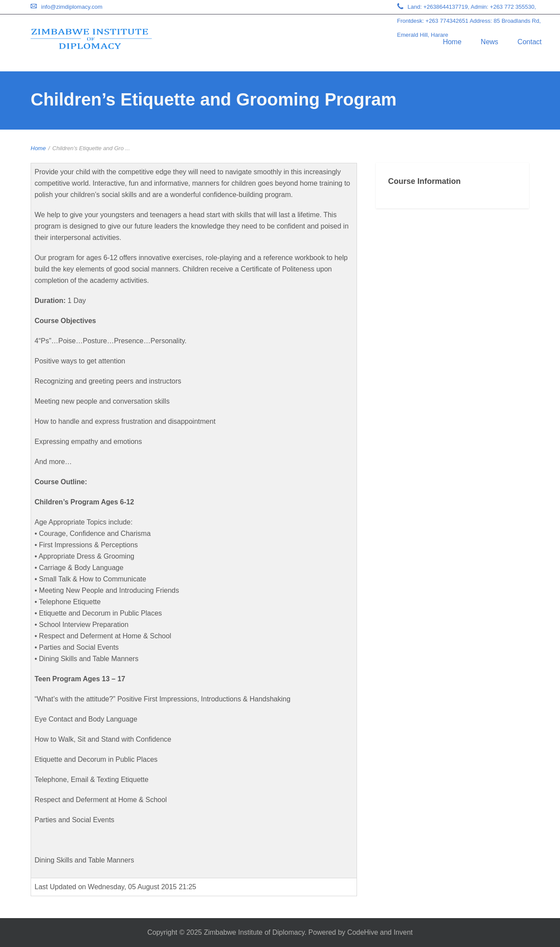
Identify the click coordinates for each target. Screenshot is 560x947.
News (490, 42)
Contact (530, 42)
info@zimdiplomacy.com (72, 7)
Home (452, 42)
